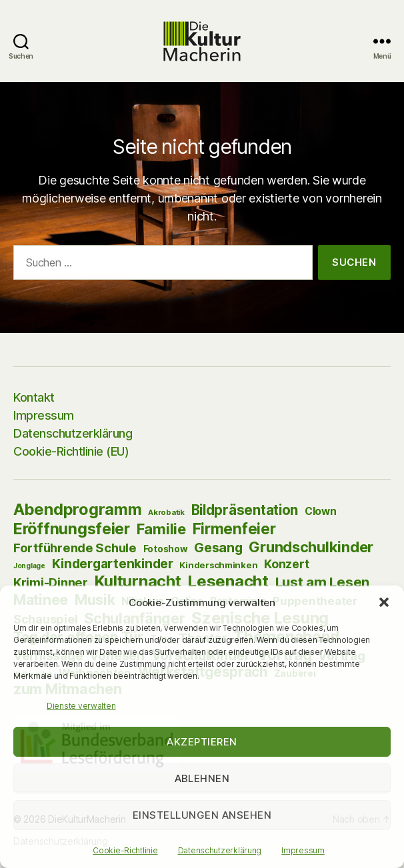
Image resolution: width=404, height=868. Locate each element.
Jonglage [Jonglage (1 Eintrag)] (29, 566)
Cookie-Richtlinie (125, 850)
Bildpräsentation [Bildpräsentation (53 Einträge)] (245, 510)
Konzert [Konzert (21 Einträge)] (286, 564)
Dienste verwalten (81, 706)
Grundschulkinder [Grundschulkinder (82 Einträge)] (311, 547)
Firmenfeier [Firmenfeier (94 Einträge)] (234, 529)
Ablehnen (202, 778)
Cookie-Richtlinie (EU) (71, 451)
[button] (384, 602)
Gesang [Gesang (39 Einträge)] (218, 548)
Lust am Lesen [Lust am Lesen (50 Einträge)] (323, 582)
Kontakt (34, 397)
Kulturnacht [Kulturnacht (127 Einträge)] (138, 581)
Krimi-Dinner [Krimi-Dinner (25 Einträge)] (51, 582)
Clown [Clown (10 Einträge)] (321, 511)
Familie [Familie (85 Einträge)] (161, 529)
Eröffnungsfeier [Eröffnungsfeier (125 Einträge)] (72, 529)
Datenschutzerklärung (220, 850)
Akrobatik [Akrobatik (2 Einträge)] (166, 512)
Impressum (303, 850)
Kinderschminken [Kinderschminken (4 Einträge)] (218, 565)
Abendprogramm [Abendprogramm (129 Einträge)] (78, 509)
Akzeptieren (202, 742)
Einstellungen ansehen (202, 815)
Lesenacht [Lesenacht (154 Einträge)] (228, 581)
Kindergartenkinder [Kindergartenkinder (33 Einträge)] (113, 564)
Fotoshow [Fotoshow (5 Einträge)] (166, 549)
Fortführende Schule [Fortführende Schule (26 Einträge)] (75, 548)
